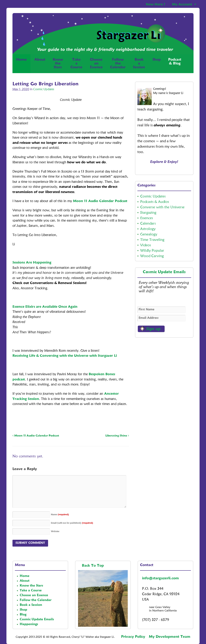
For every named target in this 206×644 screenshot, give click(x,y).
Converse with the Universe (162, 207)
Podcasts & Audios (155, 202)
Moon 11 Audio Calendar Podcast (100, 201)
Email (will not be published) (72, 523)
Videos (146, 245)
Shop (157, 63)
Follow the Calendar (36, 600)
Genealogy (149, 234)
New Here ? (156, 5)
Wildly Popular (152, 251)
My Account (182, 5)
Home (21, 63)
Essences (147, 218)
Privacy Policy (133, 637)
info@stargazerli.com (160, 578)
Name (60, 515)
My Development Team (170, 637)
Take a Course (31, 591)
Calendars (148, 224)
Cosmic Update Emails (164, 272)
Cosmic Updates (44, 89)
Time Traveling (152, 240)
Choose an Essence (34, 595)
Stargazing (148, 213)
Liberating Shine (117, 436)
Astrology (148, 229)
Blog (23, 615)
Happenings (29, 624)
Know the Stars (31, 586)
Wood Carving (152, 256)
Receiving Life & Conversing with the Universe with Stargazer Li (65, 356)
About (40, 60)
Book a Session (31, 605)
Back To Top (93, 566)
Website (55, 532)
